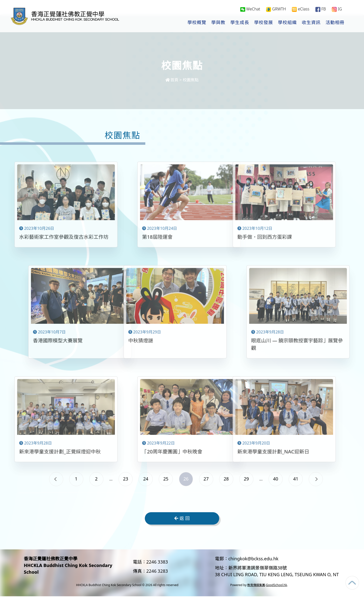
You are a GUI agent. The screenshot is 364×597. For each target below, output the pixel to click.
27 (207, 479)
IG (337, 9)
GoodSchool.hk (277, 586)
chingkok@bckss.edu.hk (253, 559)
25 (165, 479)
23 (123, 479)
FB (321, 9)
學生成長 (240, 23)
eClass (301, 9)
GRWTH (276, 9)
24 (144, 479)
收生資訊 (311, 23)
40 (279, 479)
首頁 (172, 80)
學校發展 (264, 23)
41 (300, 479)
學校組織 (287, 23)
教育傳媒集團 (256, 586)
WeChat (250, 9)
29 (249, 479)
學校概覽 (197, 23)
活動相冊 (335, 23)
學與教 (218, 23)
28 (228, 479)
